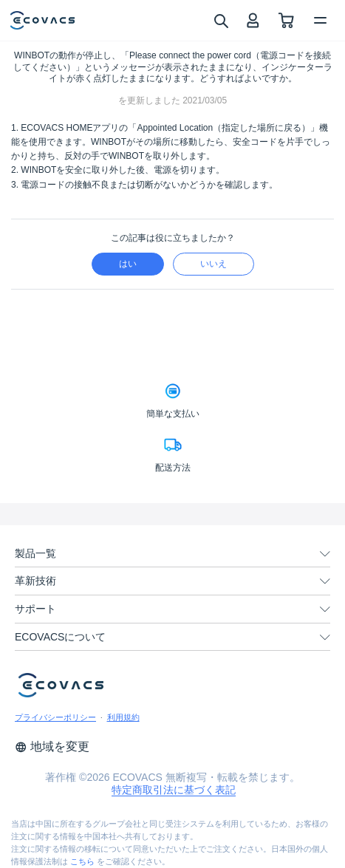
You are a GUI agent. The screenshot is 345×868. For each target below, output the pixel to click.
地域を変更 (52, 746)
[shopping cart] (286, 20)
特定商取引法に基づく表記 (174, 790)
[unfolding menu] (325, 554)
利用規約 (123, 717)
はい (128, 264)
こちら (82, 861)
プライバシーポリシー (55, 717)
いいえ (214, 264)
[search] (221, 20)
